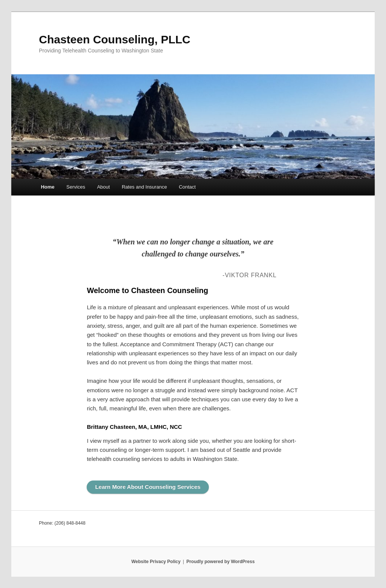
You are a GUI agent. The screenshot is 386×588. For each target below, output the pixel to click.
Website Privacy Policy (156, 562)
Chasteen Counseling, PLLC (115, 39)
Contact (187, 187)
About (103, 187)
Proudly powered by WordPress (220, 562)
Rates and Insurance (144, 187)
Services (76, 187)
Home (47, 187)
